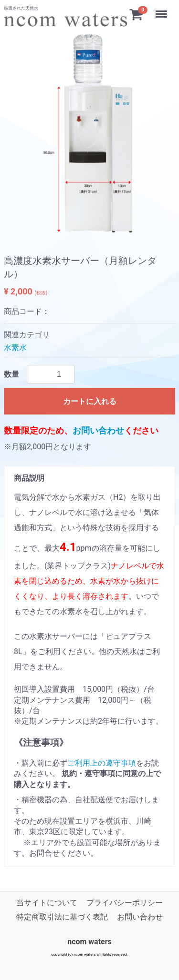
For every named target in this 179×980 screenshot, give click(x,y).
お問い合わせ (98, 430)
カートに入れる (90, 401)
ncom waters (89, 942)
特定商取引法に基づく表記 (62, 917)
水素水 (15, 348)
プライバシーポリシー (125, 903)
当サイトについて (47, 903)
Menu (162, 11)
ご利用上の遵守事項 (102, 763)
